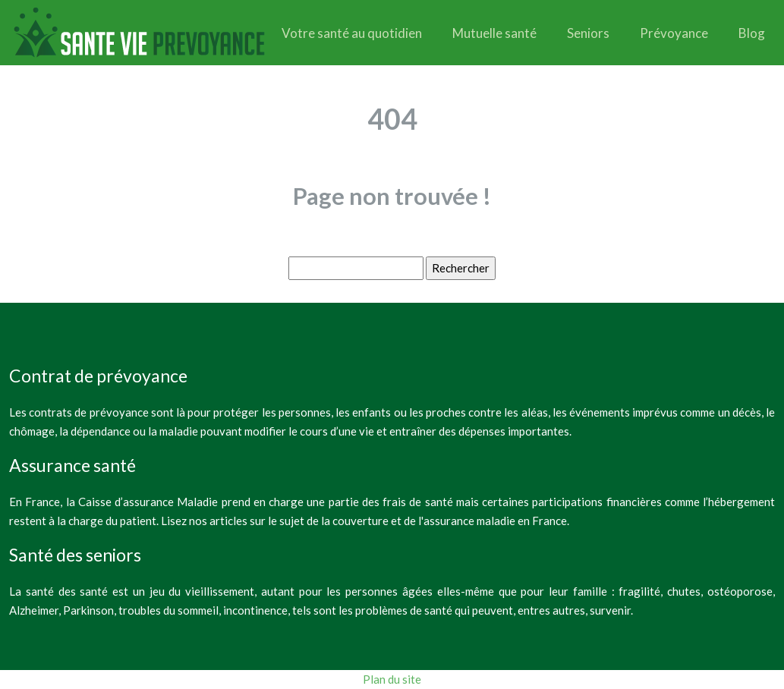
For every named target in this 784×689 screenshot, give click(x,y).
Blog (752, 33)
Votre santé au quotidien (352, 33)
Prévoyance (674, 33)
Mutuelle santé (494, 33)
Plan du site (392, 679)
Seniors (588, 33)
